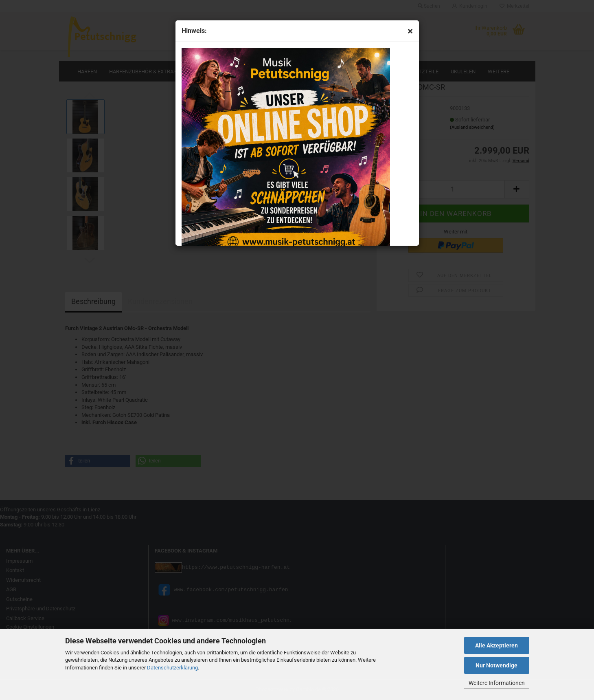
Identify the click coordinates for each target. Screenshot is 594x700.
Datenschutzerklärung (172, 668)
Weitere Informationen (497, 683)
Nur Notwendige (496, 665)
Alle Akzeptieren (496, 645)
